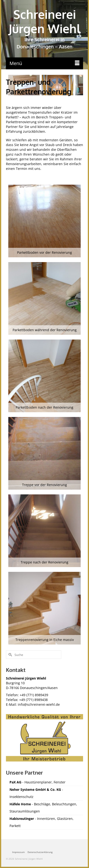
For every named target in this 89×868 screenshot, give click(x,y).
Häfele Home (21, 804)
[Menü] (44, 63)
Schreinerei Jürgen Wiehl (45, 21)
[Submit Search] (9, 655)
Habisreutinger (22, 819)
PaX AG (15, 782)
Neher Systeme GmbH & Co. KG (35, 789)
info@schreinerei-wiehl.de (39, 704)
